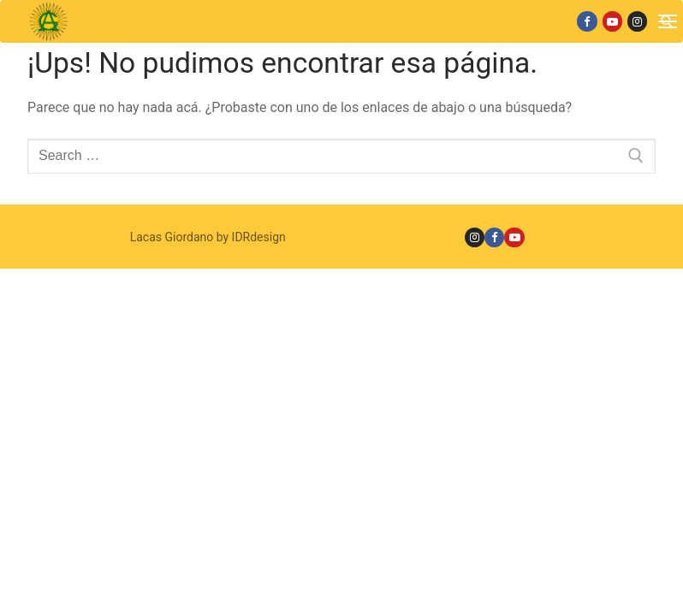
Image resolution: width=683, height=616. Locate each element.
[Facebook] (587, 21)
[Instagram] (637, 21)
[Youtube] (612, 21)
